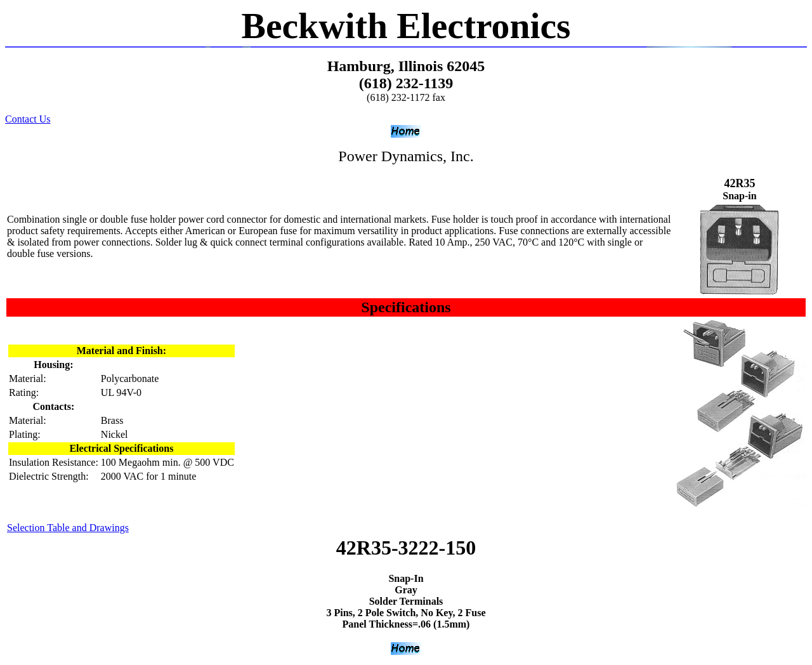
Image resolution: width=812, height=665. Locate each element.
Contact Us (28, 119)
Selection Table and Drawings (68, 528)
